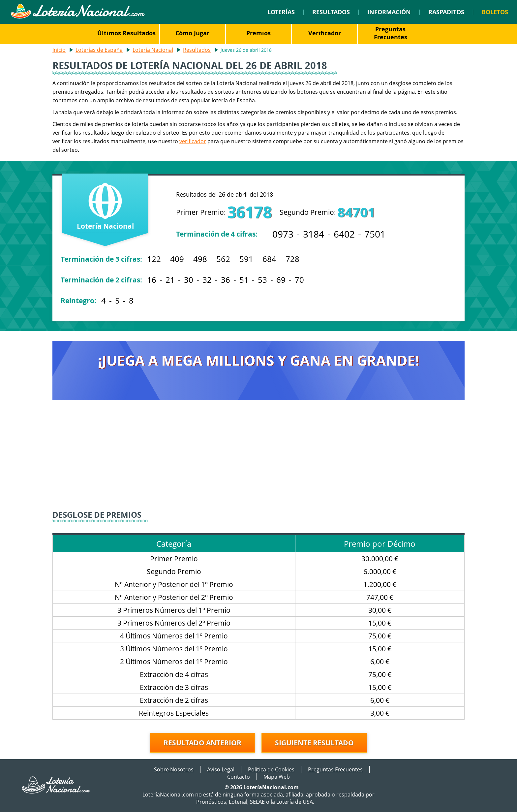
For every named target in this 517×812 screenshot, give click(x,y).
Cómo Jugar (192, 33)
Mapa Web (277, 777)
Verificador (325, 33)
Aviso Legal (221, 769)
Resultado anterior (202, 743)
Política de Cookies (271, 769)
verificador (193, 141)
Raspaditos (446, 12)
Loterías (281, 12)
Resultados (331, 12)
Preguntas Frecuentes (391, 33)
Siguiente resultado (314, 743)
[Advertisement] (258, 460)
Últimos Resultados (126, 33)
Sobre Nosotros (174, 769)
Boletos (495, 12)
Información (389, 12)
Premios (258, 33)
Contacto (239, 777)
